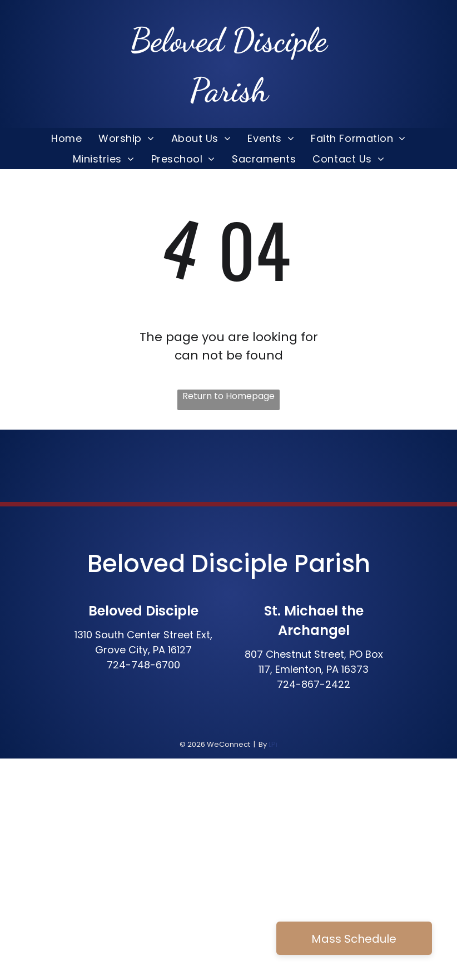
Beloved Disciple (188, 563)
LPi (273, 744)
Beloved (177, 40)
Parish (332, 563)
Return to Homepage (229, 396)
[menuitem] (66, 138)
